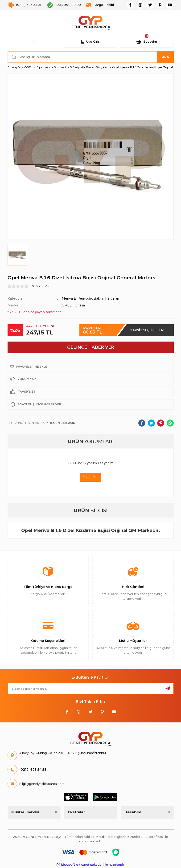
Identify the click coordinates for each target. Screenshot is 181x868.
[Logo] (91, 23)
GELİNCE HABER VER (91, 347)
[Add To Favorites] (91, 367)
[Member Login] (90, 42)
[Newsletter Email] (91, 689)
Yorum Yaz (90, 477)
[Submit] (168, 689)
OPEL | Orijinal (74, 305)
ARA (165, 57)
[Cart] (147, 42)
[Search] (91, 57)
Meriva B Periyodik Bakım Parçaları (90, 298)
